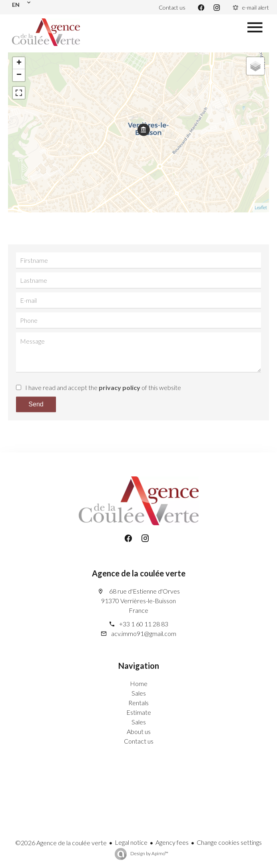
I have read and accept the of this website (103, 387)
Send (36, 404)
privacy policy (120, 387)
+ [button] (19, 63)
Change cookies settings (229, 842)
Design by (149, 853)
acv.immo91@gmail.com (144, 633)
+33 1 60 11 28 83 (144, 624)
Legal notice (131, 842)
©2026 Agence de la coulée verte (61, 843)
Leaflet (261, 207)
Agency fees (172, 842)
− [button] (19, 75)
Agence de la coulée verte (139, 573)
